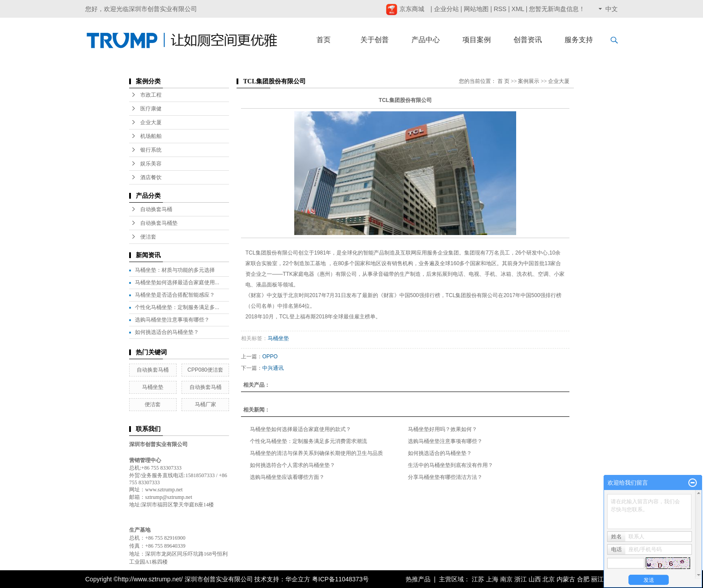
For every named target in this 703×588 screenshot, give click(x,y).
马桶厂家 (205, 404)
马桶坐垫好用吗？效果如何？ (442, 429)
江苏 (478, 579)
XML (518, 9)
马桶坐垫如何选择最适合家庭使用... (177, 282)
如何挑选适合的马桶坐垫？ (167, 332)
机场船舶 (151, 136)
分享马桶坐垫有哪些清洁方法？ (445, 477)
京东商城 (405, 9)
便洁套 (148, 237)
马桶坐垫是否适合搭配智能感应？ (175, 295)
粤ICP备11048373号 (340, 579)
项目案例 (477, 40)
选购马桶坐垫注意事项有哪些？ (172, 320)
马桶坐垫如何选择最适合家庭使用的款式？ (300, 429)
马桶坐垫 (153, 387)
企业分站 (446, 9)
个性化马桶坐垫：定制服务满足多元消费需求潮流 (308, 441)
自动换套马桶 (156, 209)
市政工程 (151, 95)
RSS (500, 9)
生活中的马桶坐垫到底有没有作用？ (450, 465)
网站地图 (476, 9)
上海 (492, 579)
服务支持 (579, 40)
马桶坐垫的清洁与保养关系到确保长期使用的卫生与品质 (316, 453)
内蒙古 (566, 579)
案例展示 (529, 81)
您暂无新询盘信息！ (557, 9)
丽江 (597, 579)
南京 (506, 579)
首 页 (504, 81)
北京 (549, 579)
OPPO (270, 357)
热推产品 (418, 579)
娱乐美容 (151, 164)
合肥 (583, 579)
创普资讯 (528, 40)
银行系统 (151, 150)
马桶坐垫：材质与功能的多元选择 (175, 270)
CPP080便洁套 (205, 370)
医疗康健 (151, 109)
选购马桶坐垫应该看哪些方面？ (287, 477)
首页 (324, 40)
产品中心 (426, 40)
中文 (612, 9)
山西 (535, 579)
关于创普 (375, 40)
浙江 (521, 579)
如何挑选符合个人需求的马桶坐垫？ (292, 465)
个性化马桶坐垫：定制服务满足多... (177, 307)
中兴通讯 (273, 368)
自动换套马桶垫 (159, 223)
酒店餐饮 (151, 177)
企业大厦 (151, 122)
